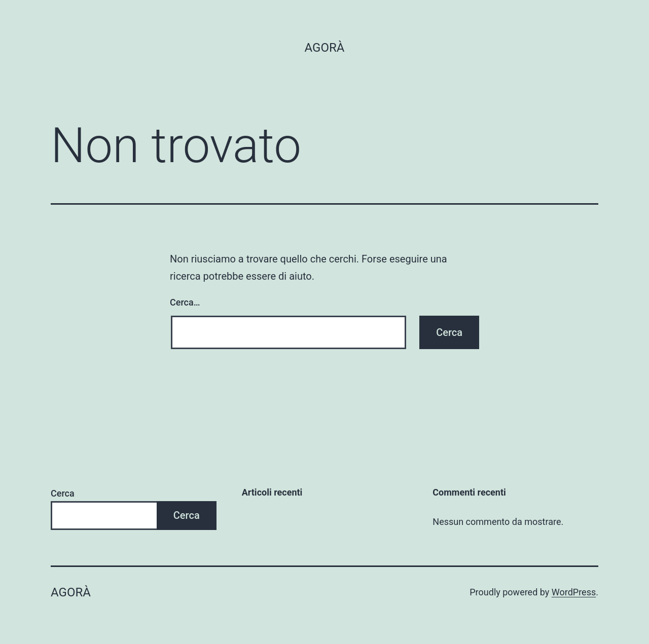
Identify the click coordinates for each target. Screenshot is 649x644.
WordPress (574, 592)
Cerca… (185, 302)
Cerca (63, 493)
